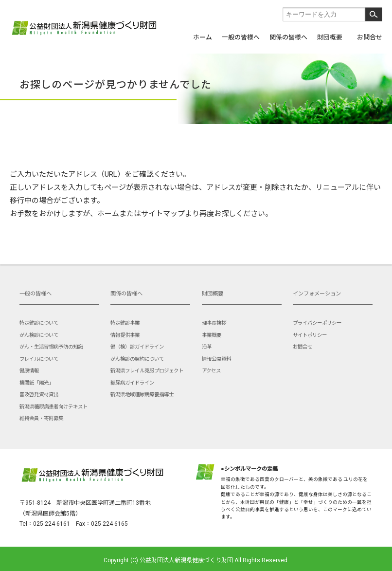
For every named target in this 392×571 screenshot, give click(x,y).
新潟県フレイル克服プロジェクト (147, 371)
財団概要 (330, 37)
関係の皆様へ (288, 37)
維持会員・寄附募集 (41, 418)
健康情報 (29, 371)
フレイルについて (39, 359)
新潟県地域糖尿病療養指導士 (142, 395)
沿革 (207, 347)
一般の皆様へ (241, 37)
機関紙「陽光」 (36, 383)
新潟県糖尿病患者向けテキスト (53, 407)
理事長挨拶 (214, 323)
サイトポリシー (310, 335)
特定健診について (39, 323)
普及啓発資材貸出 (39, 395)
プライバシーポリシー (317, 323)
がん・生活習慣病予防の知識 (51, 347)
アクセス (211, 371)
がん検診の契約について (137, 359)
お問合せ (370, 37)
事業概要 (212, 335)
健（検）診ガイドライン (137, 347)
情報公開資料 (216, 359)
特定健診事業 (125, 323)
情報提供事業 (125, 335)
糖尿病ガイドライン (132, 383)
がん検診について (39, 335)
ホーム (203, 37)
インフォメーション (317, 294)
